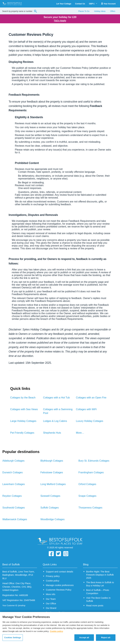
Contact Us (80, 4)
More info (51, 594)
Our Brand (51, 608)
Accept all (84, 638)
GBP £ (93, 4)
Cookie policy (53, 581)
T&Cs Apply (60, 21)
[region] (60, 628)
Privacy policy (53, 576)
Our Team (51, 599)
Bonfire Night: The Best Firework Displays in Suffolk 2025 (100, 575)
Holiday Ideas (100, 11)
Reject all (106, 638)
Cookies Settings (13, 638)
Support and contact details (60, 572)
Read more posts (95, 606)
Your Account (108, 4)
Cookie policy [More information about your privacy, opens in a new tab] (56, 631)
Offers (113, 11)
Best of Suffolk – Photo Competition (98, 592)
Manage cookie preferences (60, 585)
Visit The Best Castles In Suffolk (98, 599)
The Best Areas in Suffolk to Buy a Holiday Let (100, 584)
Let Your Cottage (64, 4)
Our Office (51, 604)
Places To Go (84, 11)
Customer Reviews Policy (59, 590)
